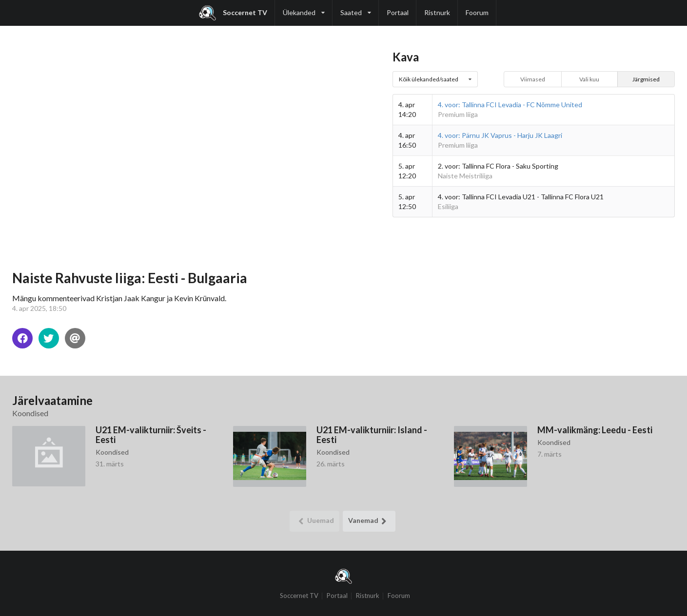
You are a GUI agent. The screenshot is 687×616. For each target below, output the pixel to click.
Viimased (533, 79)
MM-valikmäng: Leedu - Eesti (595, 430)
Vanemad (369, 521)
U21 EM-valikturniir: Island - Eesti (372, 434)
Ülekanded (304, 8)
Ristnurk (437, 12)
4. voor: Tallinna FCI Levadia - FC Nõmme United (510, 105)
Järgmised (646, 79)
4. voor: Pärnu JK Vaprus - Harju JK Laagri (500, 135)
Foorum (477, 12)
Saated (356, 8)
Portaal (398, 12)
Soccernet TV (233, 13)
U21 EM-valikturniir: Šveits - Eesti (151, 434)
